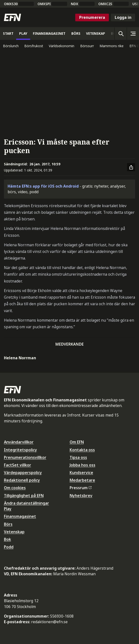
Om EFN (77, 442)
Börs (8, 524)
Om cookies (15, 488)
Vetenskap (14, 532)
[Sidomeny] (133, 34)
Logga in (123, 17)
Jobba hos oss (82, 465)
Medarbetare (82, 480)
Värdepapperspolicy (23, 473)
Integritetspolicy (20, 450)
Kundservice (81, 473)
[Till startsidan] (13, 17)
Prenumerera (92, 17)
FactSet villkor (18, 465)
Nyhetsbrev (81, 496)
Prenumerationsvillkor (25, 457)
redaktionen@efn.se (49, 622)
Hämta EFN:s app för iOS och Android (43, 186)
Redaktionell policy (22, 480)
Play (8, 509)
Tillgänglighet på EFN (24, 496)
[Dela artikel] (131, 167)
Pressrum (81, 488)
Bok (7, 539)
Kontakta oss (82, 450)
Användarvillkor (19, 442)
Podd (9, 547)
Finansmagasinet (20, 516)
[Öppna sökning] (121, 34)
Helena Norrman (20, 358)
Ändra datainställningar (26, 503)
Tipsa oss (78, 457)
